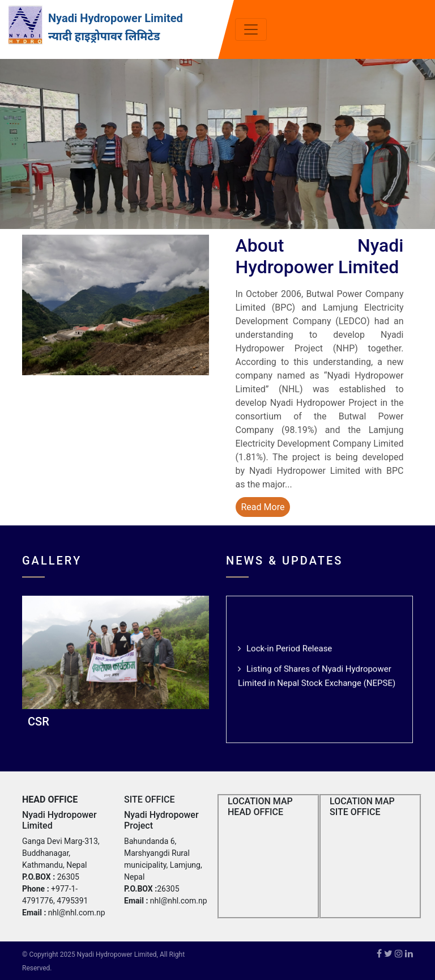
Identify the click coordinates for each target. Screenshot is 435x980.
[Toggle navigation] (251, 29)
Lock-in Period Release (289, 650)
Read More (263, 507)
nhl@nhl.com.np (77, 913)
